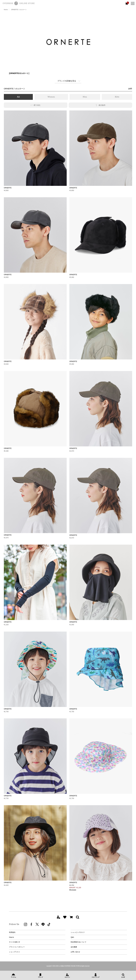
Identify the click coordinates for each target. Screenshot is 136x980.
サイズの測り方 (14, 942)
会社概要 (74, 947)
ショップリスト (14, 952)
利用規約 (12, 932)
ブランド (40, 977)
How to (11, 937)
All (18, 97)
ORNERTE (8, 188)
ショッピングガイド (78, 932)
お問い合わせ (75, 952)
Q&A (72, 937)
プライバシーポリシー (17, 947)
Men (85, 97)
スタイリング (96, 977)
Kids (117, 97)
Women (51, 97)
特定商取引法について (78, 942)
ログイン (67, 977)
